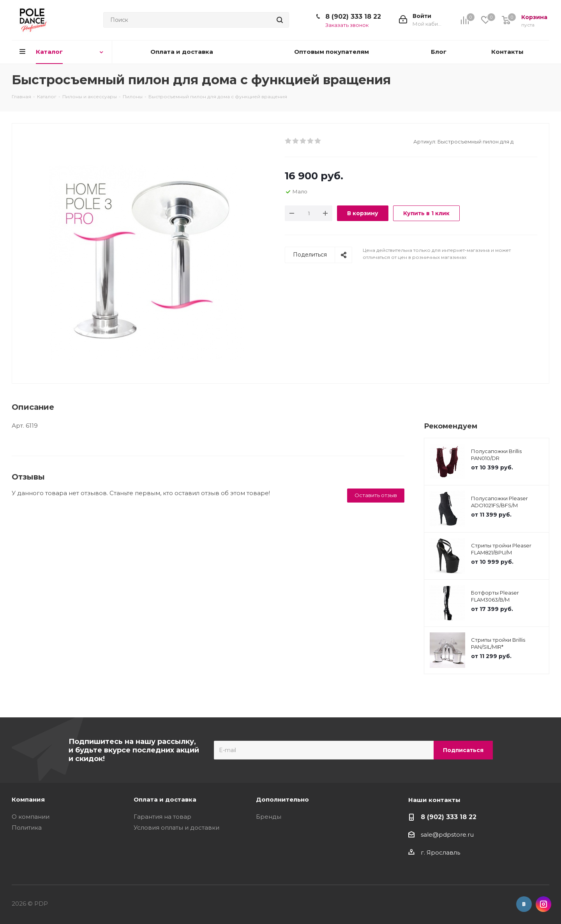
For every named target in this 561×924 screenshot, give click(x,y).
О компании (31, 817)
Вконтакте (524, 904)
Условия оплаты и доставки (176, 828)
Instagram (543, 904)
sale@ (430, 835)
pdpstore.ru (456, 835)
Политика (27, 828)
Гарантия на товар (162, 817)
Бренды (269, 817)
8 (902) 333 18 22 (353, 17)
